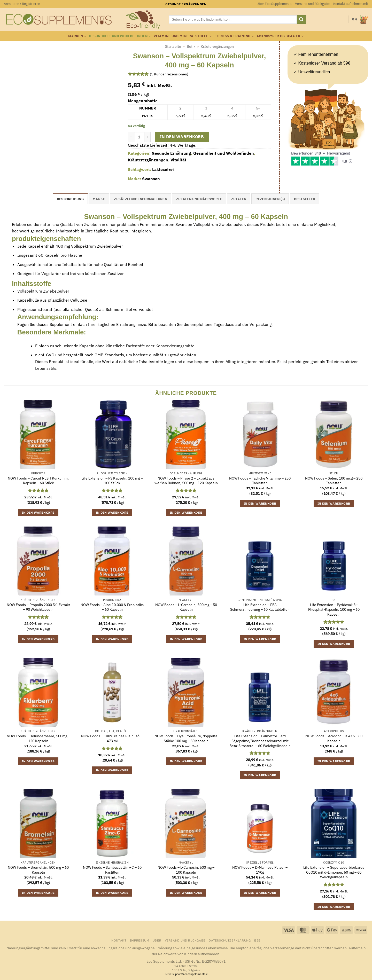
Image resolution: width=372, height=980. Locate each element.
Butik (191, 46)
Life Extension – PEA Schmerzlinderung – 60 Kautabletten (260, 607)
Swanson (151, 179)
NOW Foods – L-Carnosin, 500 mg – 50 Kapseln (186, 607)
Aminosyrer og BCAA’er (280, 36)
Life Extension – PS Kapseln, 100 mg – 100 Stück (112, 481)
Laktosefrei (163, 169)
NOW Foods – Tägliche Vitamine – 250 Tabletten (260, 481)
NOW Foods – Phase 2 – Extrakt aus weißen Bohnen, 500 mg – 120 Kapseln (186, 481)
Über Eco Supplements (274, 4)
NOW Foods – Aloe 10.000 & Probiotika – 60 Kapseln (112, 607)
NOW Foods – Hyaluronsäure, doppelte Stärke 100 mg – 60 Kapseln (186, 738)
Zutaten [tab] (239, 199)
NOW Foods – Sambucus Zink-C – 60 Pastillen (112, 870)
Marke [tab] (99, 199)
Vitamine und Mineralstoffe (183, 36)
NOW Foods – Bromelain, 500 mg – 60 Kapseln (38, 870)
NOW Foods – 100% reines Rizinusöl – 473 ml (112, 738)
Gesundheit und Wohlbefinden (120, 36)
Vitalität (178, 160)
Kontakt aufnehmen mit (351, 4)
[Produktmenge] (139, 137)
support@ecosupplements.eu (191, 974)
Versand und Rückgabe (312, 4)
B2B (257, 940)
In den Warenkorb (182, 137)
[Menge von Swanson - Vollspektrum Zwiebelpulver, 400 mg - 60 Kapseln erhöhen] (148, 137)
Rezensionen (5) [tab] (270, 199)
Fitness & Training (234, 36)
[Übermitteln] (301, 20)
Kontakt (119, 940)
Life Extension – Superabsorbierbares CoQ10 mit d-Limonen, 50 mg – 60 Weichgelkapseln (334, 872)
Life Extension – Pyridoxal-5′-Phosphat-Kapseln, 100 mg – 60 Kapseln (334, 610)
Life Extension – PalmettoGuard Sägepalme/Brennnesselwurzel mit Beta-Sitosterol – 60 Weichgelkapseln (260, 741)
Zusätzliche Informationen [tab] (140, 199)
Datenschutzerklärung (230, 940)
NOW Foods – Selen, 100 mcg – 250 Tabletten (334, 481)
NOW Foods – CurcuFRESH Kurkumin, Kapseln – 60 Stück (38, 481)
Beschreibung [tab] (70, 199)
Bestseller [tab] (305, 199)
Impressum (140, 940)
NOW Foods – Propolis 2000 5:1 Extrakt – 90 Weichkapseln (38, 607)
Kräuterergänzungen (217, 46)
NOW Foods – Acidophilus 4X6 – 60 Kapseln (334, 738)
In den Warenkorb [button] (38, 512)
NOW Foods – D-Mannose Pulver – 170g (260, 870)
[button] (22, 4)
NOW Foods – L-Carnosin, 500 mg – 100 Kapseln (186, 870)
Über (157, 940)
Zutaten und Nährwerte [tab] (199, 199)
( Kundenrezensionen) (169, 74)
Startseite (173, 46)
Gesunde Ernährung (171, 153)
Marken (77, 36)
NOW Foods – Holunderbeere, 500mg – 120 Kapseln (38, 738)
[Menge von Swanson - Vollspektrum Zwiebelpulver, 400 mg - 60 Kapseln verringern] (131, 137)
